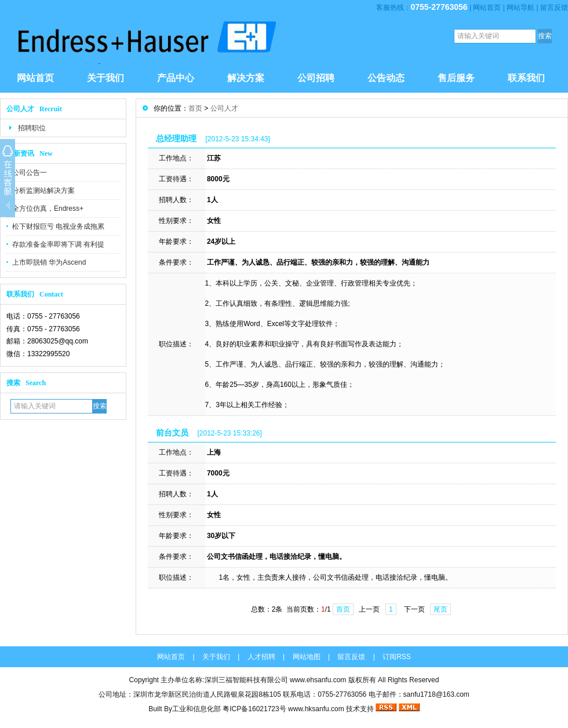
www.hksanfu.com (316, 709)
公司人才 (224, 108)
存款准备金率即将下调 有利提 (58, 244)
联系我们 (526, 78)
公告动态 (386, 78)
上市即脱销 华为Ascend (49, 262)
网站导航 (520, 8)
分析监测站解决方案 (43, 191)
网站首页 (487, 8)
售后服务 (456, 78)
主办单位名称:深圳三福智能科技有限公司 (224, 680)
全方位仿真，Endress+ (48, 208)
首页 (195, 108)
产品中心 (176, 78)
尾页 (440, 609)
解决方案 (246, 78)
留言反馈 (554, 8)
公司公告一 (30, 173)
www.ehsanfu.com (318, 680)
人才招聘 (261, 657)
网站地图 (307, 657)
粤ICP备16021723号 (255, 709)
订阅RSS (397, 657)
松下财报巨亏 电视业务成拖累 (58, 226)
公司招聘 (316, 78)
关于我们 (105, 78)
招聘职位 (32, 128)
